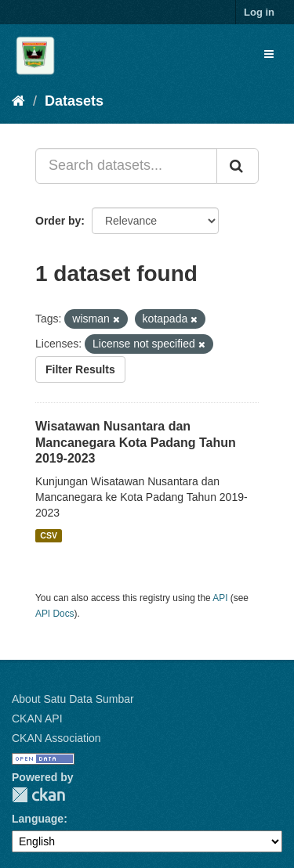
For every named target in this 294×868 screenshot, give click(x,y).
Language (38, 819)
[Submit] (238, 166)
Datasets (74, 101)
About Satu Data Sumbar (73, 699)
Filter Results (80, 369)
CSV (49, 535)
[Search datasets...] (126, 166)
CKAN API (37, 719)
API (220, 598)
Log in (259, 12)
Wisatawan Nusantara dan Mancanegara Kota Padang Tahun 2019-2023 (136, 443)
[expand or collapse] (269, 54)
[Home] (18, 101)
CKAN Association (56, 738)
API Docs (55, 614)
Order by (58, 221)
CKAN (38, 795)
